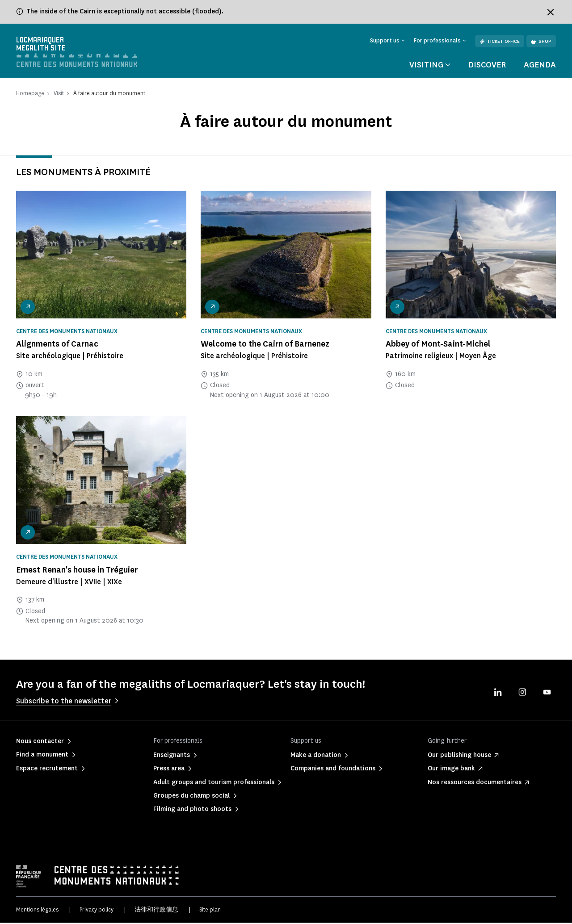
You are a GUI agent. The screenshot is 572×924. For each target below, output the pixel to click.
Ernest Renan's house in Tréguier (77, 571)
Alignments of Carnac (57, 345)
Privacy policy (97, 910)
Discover (487, 66)
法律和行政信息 (156, 910)
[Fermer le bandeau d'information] (551, 12)
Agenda (540, 66)
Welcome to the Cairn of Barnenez (265, 345)
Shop (541, 41)
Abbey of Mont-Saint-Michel (438, 345)
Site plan (210, 910)
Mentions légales (37, 910)
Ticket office (500, 41)
